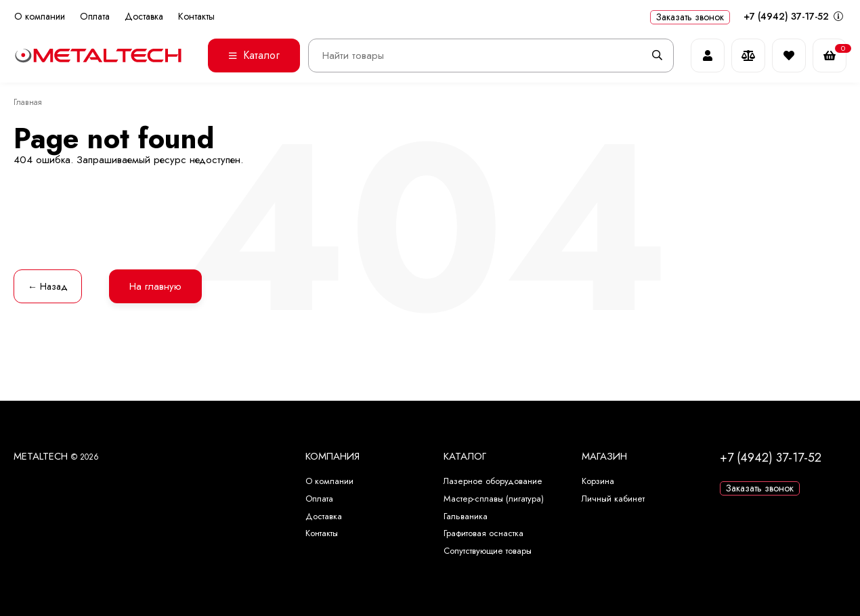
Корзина (598, 481)
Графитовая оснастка (483, 533)
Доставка (144, 17)
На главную (155, 286)
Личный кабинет (613, 499)
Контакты (196, 17)
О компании (40, 17)
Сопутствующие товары (488, 551)
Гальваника (466, 516)
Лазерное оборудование (493, 481)
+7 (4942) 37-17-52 (793, 16)
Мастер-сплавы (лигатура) (494, 499)
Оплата (95, 17)
